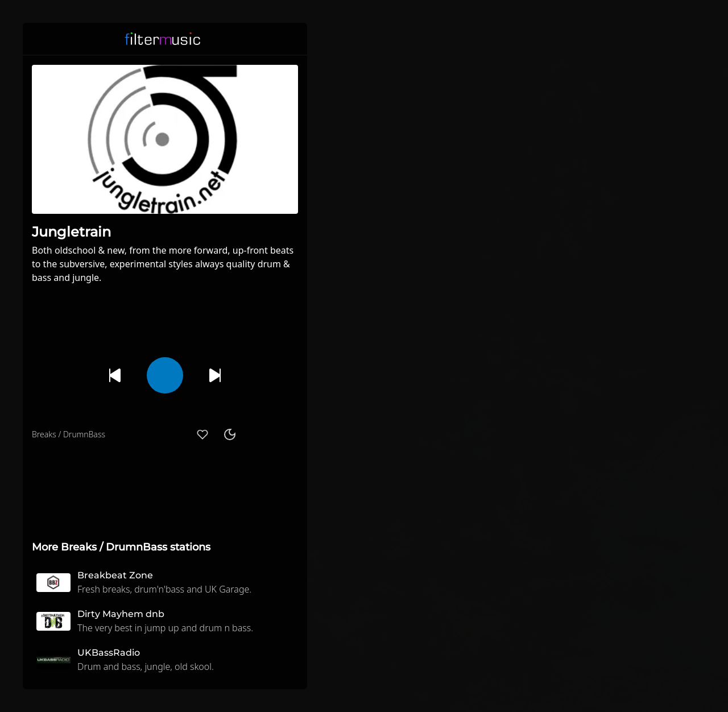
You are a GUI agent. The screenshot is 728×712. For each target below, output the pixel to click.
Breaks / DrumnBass (69, 434)
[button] (291, 39)
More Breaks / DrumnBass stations (121, 547)
